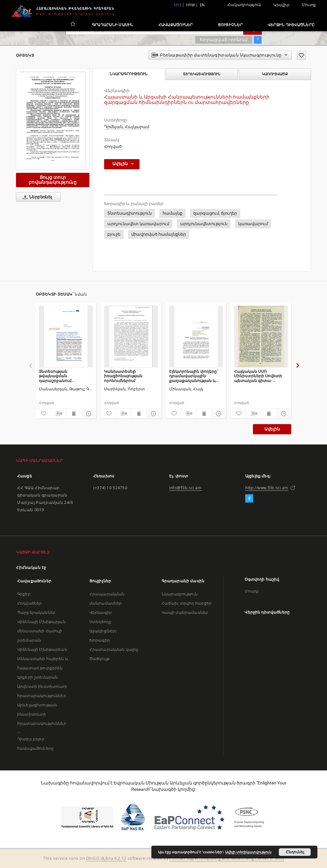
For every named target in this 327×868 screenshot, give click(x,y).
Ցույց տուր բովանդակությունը (53, 180)
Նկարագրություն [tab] (129, 74)
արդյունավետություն (204, 224)
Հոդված (113, 147)
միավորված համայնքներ (159, 234)
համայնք (172, 213)
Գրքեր (24, 594)
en (202, 5)
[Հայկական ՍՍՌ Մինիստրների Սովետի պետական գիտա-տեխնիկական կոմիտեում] (261, 336)
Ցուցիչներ (230, 25)
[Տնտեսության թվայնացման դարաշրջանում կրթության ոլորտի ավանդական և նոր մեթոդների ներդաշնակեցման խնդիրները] (66, 336)
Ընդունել (295, 852)
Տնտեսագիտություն (129, 213)
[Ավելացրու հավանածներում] (301, 55)
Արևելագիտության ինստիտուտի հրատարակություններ (42, 714)
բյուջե (114, 234)
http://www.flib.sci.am (267, 488)
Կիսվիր (281, 5)
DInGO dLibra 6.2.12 (106, 858)
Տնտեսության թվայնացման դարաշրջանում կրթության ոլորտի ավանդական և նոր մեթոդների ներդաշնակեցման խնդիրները (59, 376)
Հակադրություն (244, 5)
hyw (191, 5)
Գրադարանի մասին (113, 25)
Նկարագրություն (180, 594)
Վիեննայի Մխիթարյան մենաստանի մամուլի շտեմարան (42, 631)
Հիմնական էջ (31, 567)
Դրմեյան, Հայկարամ (127, 127)
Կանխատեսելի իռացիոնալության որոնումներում (123, 376)
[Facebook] (249, 499)
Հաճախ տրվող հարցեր (187, 603)
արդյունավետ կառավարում (138, 224)
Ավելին (272, 429)
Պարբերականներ (36, 612)
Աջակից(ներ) (103, 631)
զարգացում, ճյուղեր (215, 213)
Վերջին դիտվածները (291, 25)
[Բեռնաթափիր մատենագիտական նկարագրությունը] (58, 414)
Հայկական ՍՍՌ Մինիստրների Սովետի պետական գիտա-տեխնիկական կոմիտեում (258, 376)
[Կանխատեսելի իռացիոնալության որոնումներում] (131, 336)
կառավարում (253, 224)
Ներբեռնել (36, 197)
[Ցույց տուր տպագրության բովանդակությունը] (73, 414)
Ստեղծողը (100, 622)
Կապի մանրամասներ (185, 612)
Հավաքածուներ (176, 25)
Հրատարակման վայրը (114, 649)
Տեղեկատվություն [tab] (202, 74)
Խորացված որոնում (224, 40)
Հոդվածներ (30, 603)
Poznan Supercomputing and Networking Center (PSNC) (227, 858)
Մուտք (309, 5)
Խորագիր (100, 640)
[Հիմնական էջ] (72, 25)
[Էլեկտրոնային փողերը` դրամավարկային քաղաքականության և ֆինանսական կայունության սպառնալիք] (196, 336)
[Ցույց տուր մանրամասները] (87, 414)
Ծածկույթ (99, 659)
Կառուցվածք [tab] (275, 74)
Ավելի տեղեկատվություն (248, 852)
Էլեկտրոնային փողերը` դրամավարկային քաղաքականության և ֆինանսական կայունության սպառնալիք (194, 376)
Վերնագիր (101, 612)
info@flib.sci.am (185, 488)
